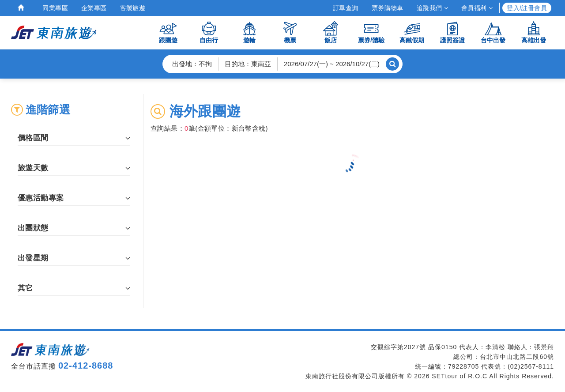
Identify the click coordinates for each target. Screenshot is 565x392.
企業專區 (94, 8)
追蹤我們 (432, 8)
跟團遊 (168, 32)
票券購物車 (388, 8)
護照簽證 (452, 32)
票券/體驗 (371, 32)
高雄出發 (534, 32)
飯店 (331, 32)
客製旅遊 (133, 8)
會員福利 (477, 8)
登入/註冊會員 (527, 8)
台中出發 (493, 32)
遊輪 (249, 32)
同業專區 (55, 8)
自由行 (209, 32)
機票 (290, 32)
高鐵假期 (412, 32)
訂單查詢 (346, 8)
